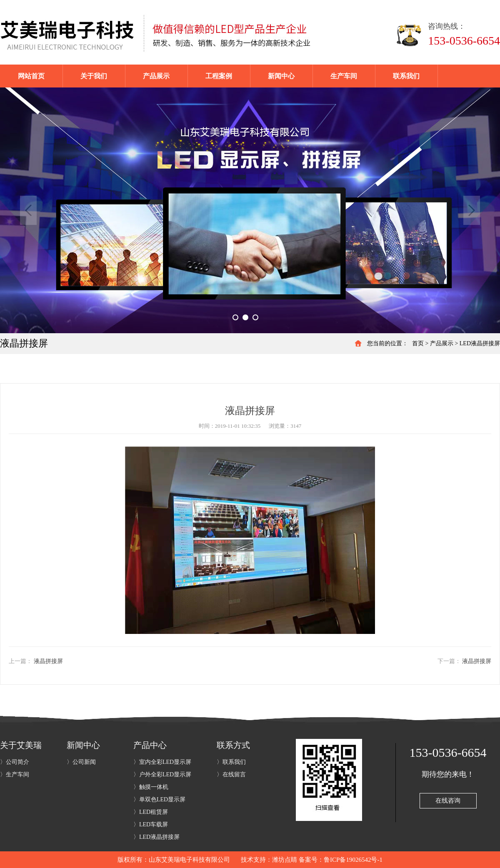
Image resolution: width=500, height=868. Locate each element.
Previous (28, 210)
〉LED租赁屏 (151, 812)
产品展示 (442, 343)
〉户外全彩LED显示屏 (162, 774)
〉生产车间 (15, 774)
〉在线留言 (231, 774)
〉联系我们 (231, 762)
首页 (418, 343)
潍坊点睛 (285, 860)
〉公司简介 (15, 762)
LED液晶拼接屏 (480, 343)
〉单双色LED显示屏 (159, 799)
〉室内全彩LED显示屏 (162, 762)
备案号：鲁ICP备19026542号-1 (341, 860)
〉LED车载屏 (151, 824)
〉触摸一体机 (151, 787)
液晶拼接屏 (48, 661)
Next (472, 210)
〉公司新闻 (81, 762)
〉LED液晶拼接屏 (156, 837)
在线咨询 (448, 801)
